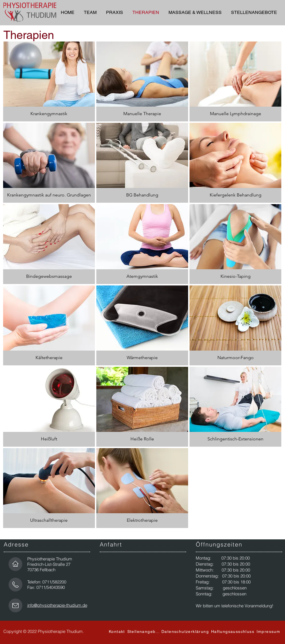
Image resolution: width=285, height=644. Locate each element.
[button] (254, 13)
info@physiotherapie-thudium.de (57, 605)
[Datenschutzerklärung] (186, 631)
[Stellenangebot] (144, 631)
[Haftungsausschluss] (233, 631)
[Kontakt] (118, 631)
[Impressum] (269, 631)
